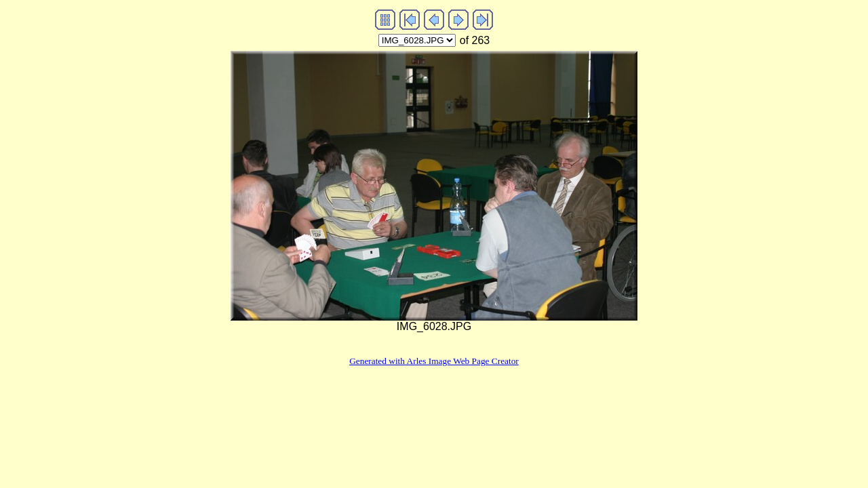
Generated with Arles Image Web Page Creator (434, 361)
